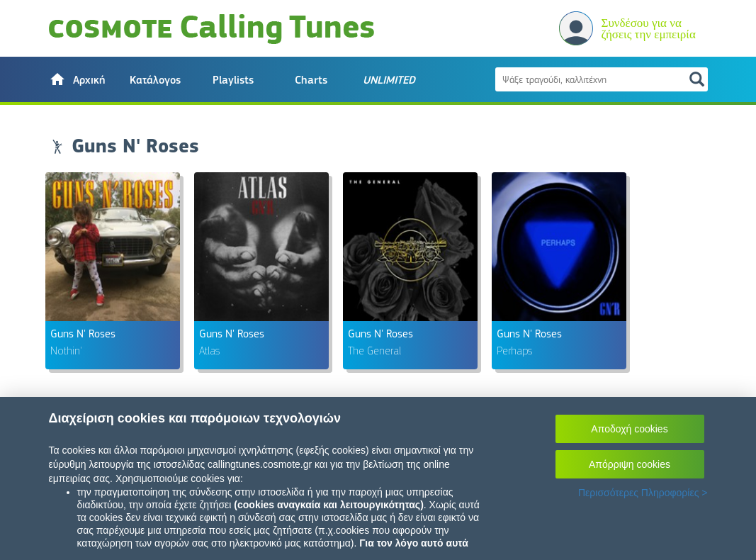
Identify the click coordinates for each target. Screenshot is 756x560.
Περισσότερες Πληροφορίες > (643, 493)
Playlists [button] (233, 80)
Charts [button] (311, 80)
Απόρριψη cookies (630, 464)
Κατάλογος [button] (155, 80)
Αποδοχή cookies (629, 429)
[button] (77, 79)
